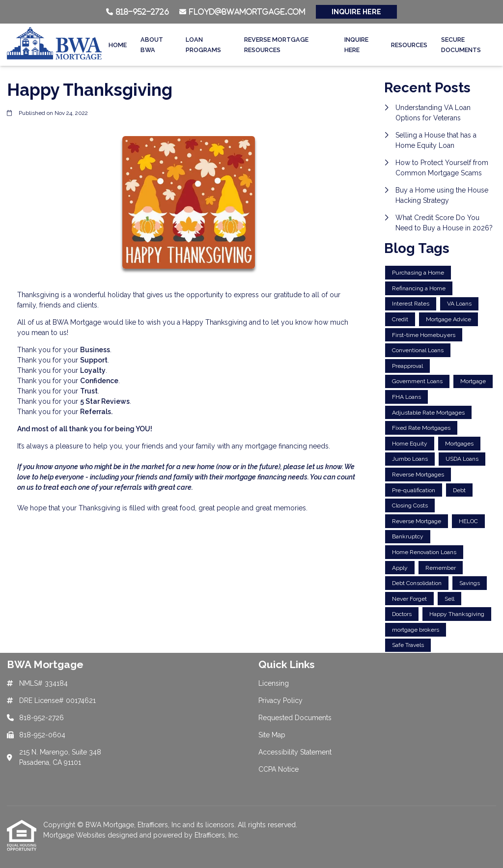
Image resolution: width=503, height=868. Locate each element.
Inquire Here (356, 45)
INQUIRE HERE (356, 12)
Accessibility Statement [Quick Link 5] (295, 752)
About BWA (152, 45)
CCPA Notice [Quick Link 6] (279, 769)
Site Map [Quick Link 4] (272, 735)
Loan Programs (203, 45)
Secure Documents (461, 45)
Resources (409, 45)
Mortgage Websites (75, 835)
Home (118, 45)
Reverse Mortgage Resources (276, 45)
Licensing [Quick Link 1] (274, 683)
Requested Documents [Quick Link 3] (295, 718)
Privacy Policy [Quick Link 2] (280, 700)
